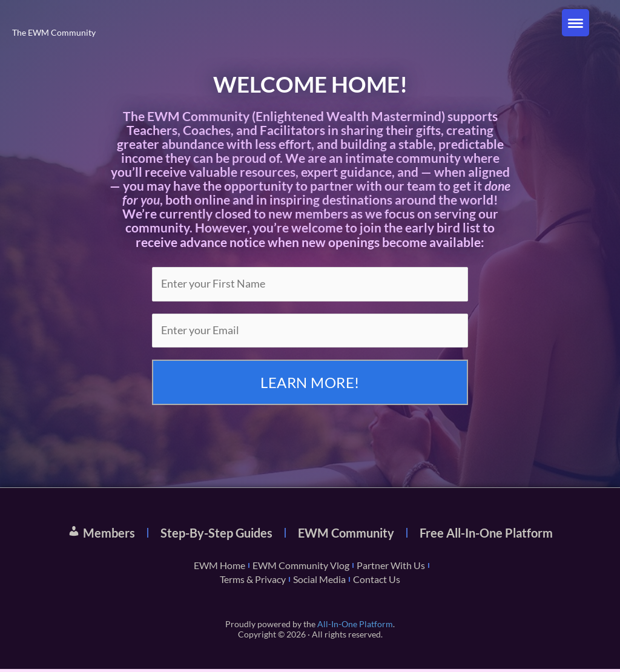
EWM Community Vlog (301, 568)
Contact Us (377, 581)
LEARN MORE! (310, 385)
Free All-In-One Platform (486, 535)
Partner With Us (391, 568)
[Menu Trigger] (575, 23)
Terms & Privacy (253, 581)
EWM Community (346, 535)
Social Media (319, 581)
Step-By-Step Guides (216, 535)
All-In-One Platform (355, 626)
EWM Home (219, 568)
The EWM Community (56, 32)
